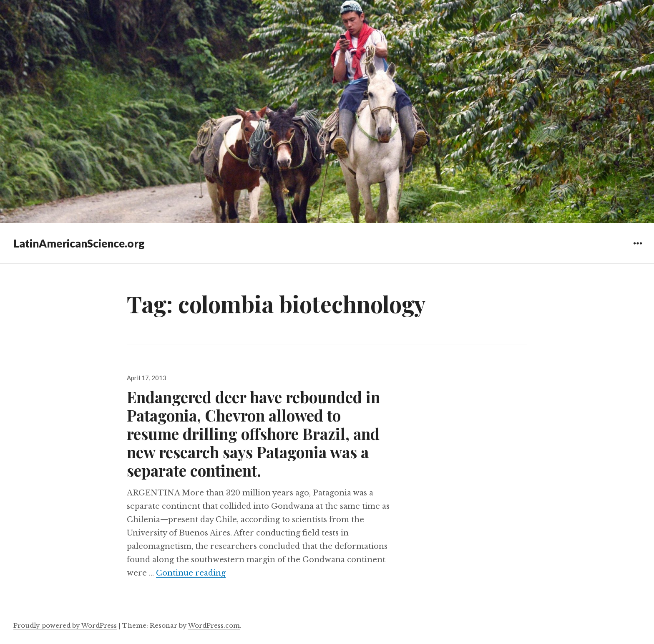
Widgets (638, 249)
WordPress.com (214, 625)
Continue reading (191, 573)
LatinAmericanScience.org (79, 243)
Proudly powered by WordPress (65, 625)
